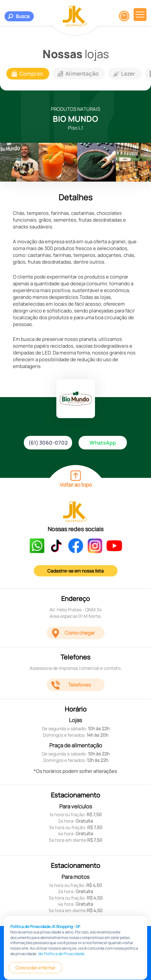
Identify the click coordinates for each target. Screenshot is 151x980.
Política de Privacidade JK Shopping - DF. (46, 971)
